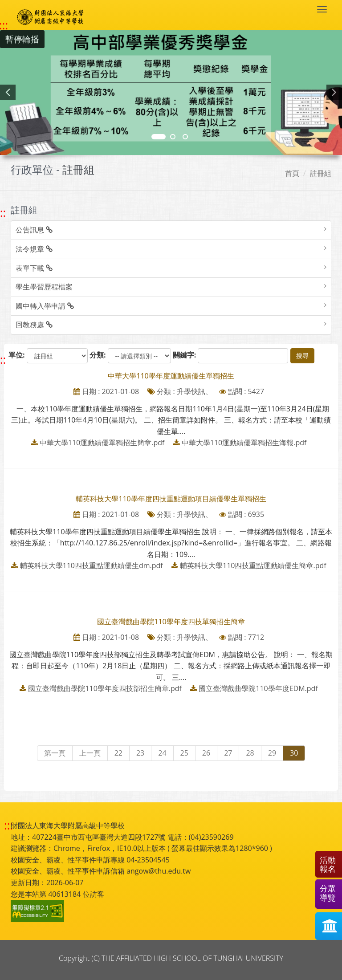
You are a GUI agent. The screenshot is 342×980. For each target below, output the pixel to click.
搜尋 (302, 356)
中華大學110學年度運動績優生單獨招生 (171, 376)
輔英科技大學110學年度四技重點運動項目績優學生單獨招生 (171, 499)
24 (162, 753)
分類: (98, 355)
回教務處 (34, 325)
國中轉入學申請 (45, 306)
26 (206, 753)
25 (184, 753)
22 (118, 753)
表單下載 (34, 268)
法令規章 (34, 249)
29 (272, 753)
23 (140, 753)
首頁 (292, 173)
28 (250, 753)
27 (228, 753)
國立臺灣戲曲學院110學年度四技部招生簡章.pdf (105, 688)
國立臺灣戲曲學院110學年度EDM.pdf (258, 688)
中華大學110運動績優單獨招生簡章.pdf (102, 443)
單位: (17, 355)
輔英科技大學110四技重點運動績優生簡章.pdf (253, 565)
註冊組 (321, 173)
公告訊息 (34, 230)
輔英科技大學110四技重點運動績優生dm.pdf (92, 565)
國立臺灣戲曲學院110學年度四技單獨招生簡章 (171, 622)
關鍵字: (185, 355)
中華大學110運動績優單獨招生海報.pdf (244, 443)
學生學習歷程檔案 (44, 287)
